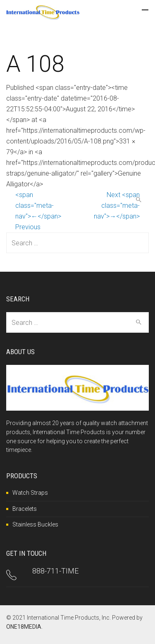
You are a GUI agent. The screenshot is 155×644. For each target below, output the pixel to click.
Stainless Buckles (35, 524)
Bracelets (25, 509)
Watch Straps (30, 493)
